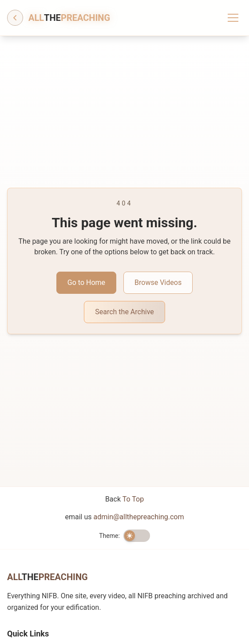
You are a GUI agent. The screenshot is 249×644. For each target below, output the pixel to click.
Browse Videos (158, 282)
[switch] (137, 536)
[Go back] (15, 18)
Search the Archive (124, 312)
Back (124, 499)
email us (125, 517)
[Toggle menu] (233, 18)
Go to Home (86, 282)
